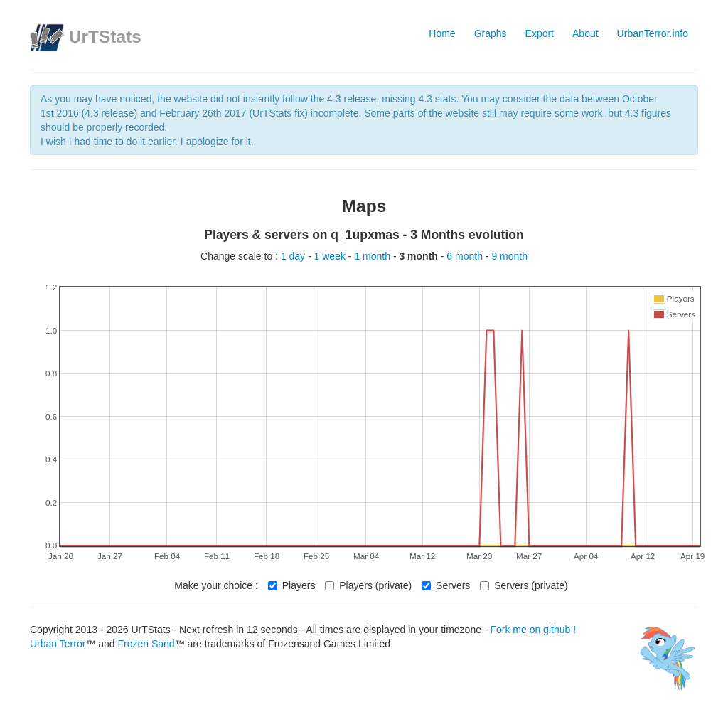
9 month (509, 256)
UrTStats (105, 37)
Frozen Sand (146, 644)
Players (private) (368, 585)
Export (540, 33)
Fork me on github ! (533, 630)
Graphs (491, 33)
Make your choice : (216, 585)
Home (442, 33)
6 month (466, 256)
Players (292, 585)
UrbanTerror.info (653, 33)
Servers (446, 585)
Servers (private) (524, 585)
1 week (331, 256)
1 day (294, 256)
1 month (373, 256)
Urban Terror (58, 644)
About (585, 33)
